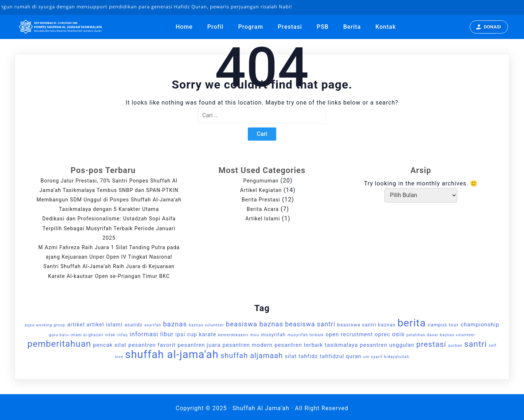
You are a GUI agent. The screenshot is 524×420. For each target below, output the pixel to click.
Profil (216, 27)
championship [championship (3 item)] (480, 325)
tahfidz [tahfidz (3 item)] (308, 356)
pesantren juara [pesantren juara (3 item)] (199, 345)
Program (251, 27)
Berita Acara (263, 209)
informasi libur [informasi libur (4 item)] (152, 334)
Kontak (386, 27)
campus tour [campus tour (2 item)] (443, 325)
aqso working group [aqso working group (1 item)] (45, 325)
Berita (352, 27)
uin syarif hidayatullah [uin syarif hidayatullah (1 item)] (386, 357)
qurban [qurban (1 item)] (455, 346)
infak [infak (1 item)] (110, 335)
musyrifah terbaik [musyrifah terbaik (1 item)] (306, 335)
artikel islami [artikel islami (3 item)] (104, 325)
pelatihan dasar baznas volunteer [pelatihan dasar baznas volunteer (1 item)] (441, 335)
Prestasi (290, 27)
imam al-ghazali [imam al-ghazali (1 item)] (87, 335)
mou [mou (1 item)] (255, 335)
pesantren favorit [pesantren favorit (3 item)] (152, 345)
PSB (323, 27)
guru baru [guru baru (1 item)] (59, 335)
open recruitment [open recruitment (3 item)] (349, 334)
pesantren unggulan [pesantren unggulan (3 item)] (387, 345)
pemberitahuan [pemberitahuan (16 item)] (59, 344)
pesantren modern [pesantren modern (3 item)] (247, 345)
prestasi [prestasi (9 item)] (431, 344)
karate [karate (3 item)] (208, 334)
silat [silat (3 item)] (291, 356)
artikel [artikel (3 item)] (76, 325)
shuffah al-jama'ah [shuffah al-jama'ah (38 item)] (172, 354)
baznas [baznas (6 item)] (175, 324)
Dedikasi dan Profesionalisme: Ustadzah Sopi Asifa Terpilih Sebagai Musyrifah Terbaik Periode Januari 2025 (109, 228)
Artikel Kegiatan (261, 190)
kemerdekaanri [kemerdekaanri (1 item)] (233, 335)
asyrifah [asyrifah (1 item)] (153, 325)
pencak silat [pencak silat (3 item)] (110, 345)
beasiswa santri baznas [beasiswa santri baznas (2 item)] (366, 325)
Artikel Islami (263, 219)
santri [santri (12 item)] (476, 344)
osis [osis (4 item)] (398, 334)
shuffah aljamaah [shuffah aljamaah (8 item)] (252, 356)
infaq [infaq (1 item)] (123, 335)
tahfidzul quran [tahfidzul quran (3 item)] (341, 356)
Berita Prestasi (261, 200)
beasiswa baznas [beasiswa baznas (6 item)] (255, 324)
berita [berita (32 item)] (412, 323)
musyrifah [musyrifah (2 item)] (273, 335)
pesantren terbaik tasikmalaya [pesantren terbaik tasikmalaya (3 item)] (316, 345)
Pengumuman (261, 181)
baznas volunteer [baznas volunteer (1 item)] (206, 325)
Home (184, 27)
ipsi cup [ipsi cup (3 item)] (186, 334)
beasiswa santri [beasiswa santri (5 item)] (310, 324)
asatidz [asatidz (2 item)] (133, 325)
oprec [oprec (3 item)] (382, 334)
